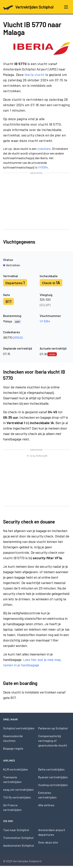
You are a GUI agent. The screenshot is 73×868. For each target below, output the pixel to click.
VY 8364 (45, 321)
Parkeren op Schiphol (53, 728)
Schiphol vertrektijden (19, 728)
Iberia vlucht (35, 75)
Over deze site (48, 842)
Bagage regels (13, 748)
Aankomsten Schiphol (18, 845)
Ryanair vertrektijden (53, 777)
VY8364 (43, 167)
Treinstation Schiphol (18, 838)
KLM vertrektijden (16, 769)
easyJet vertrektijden (18, 789)
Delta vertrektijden (51, 769)
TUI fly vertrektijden (17, 797)
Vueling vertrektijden (53, 785)
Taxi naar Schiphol (16, 830)
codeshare (44, 149)
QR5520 (18, 337)
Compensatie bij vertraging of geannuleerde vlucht (53, 741)
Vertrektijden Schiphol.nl (27, 861)
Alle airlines (46, 805)
